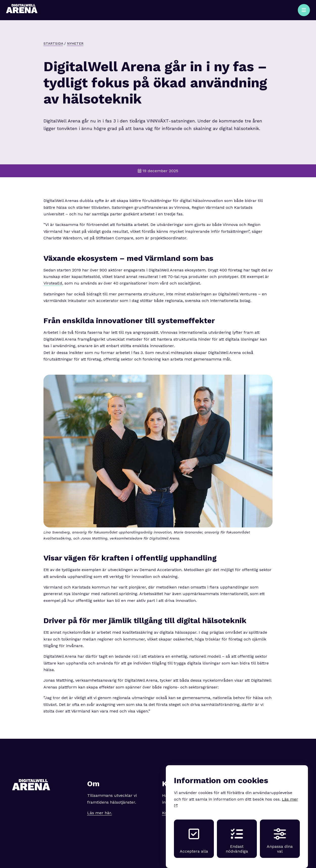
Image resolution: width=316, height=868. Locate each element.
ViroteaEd (53, 283)
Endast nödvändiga (237, 836)
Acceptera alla (194, 836)
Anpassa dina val (280, 836)
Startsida (53, 43)
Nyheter (75, 43)
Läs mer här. (100, 813)
